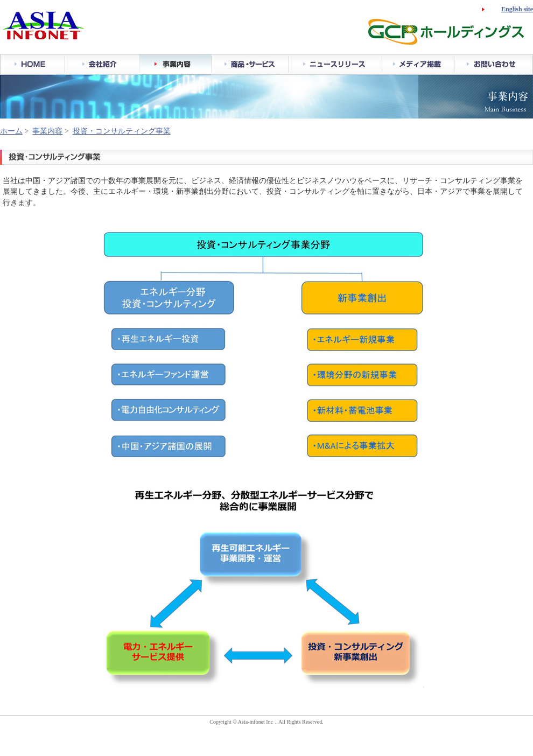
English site (517, 9)
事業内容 (47, 131)
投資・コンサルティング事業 (122, 131)
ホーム (11, 131)
